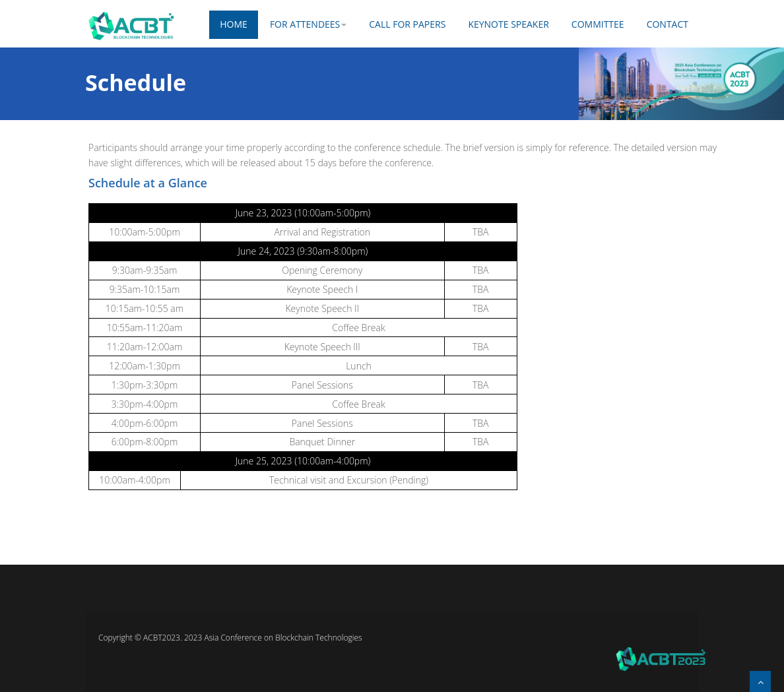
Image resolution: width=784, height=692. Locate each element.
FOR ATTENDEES (308, 24)
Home (234, 24)
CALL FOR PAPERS (407, 24)
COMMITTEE (598, 24)
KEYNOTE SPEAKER (508, 24)
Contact (668, 24)
